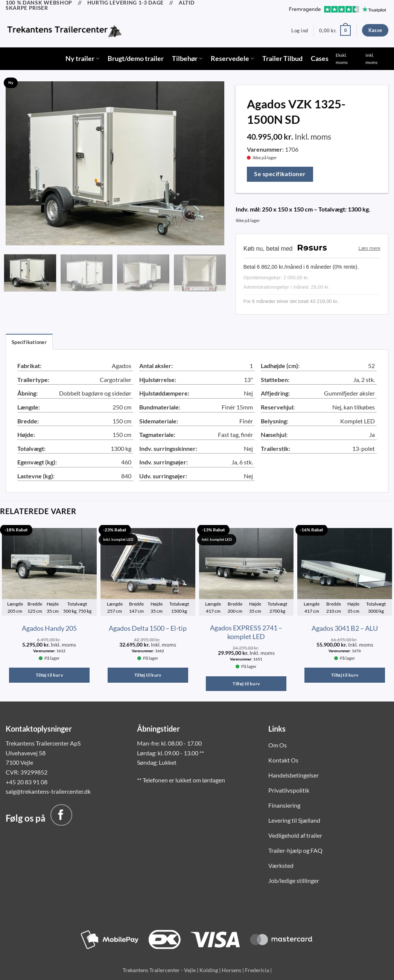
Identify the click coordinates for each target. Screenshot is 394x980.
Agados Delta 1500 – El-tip (148, 628)
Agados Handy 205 (49, 628)
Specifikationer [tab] (29, 342)
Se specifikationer (280, 174)
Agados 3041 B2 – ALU (345, 628)
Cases (320, 59)
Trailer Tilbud (282, 59)
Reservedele (232, 59)
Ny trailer (82, 59)
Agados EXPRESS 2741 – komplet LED (246, 632)
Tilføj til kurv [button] (49, 675)
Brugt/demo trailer (136, 59)
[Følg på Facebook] (61, 815)
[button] (300, 30)
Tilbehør (187, 59)
